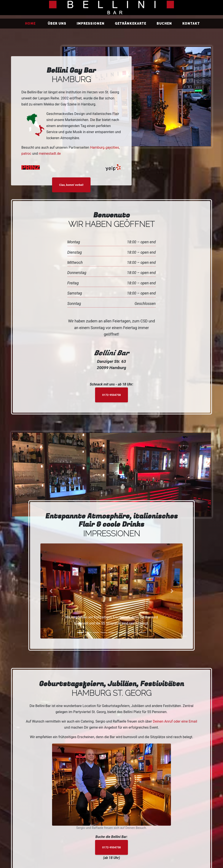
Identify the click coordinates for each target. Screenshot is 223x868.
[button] (51, 591)
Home (31, 23)
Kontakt (191, 23)
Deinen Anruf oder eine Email (175, 721)
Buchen (164, 23)
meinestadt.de (50, 154)
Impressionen (91, 23)
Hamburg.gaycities (105, 147)
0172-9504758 (111, 395)
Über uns (57, 23)
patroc (26, 154)
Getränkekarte (131, 23)
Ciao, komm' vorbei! (71, 185)
